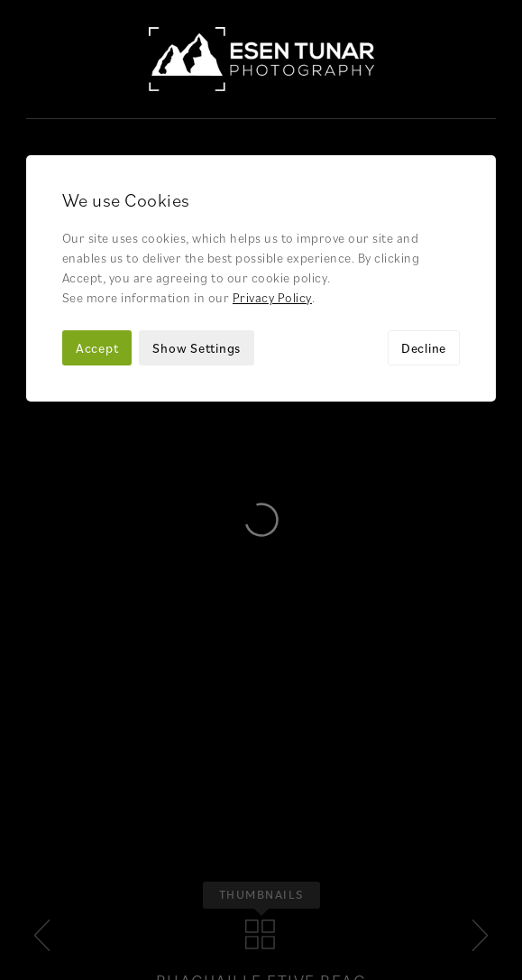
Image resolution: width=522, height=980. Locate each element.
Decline (424, 229)
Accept (97, 229)
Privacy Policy (272, 178)
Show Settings (197, 229)
